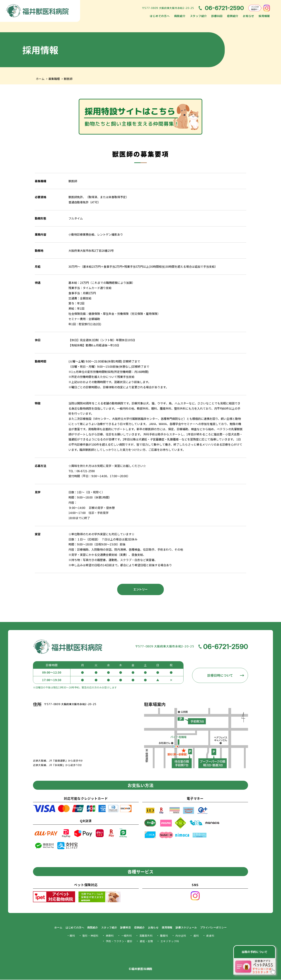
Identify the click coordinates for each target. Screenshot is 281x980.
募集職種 (54, 79)
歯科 (196, 936)
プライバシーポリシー (213, 928)
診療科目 (217, 16)
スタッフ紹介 (198, 16)
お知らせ (248, 16)
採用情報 (264, 16)
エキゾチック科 (170, 941)
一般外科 (127, 936)
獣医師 (68, 79)
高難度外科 (146, 936)
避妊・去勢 (146, 941)
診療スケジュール (186, 928)
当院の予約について (254, 952)
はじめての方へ (160, 16)
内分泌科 (181, 936)
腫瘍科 (164, 936)
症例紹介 (233, 16)
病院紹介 (180, 16)
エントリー (140, 590)
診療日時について (220, 676)
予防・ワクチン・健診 (119, 941)
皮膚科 (210, 936)
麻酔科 (110, 936)
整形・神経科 (90, 936)
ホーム (40, 79)
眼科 (72, 936)
